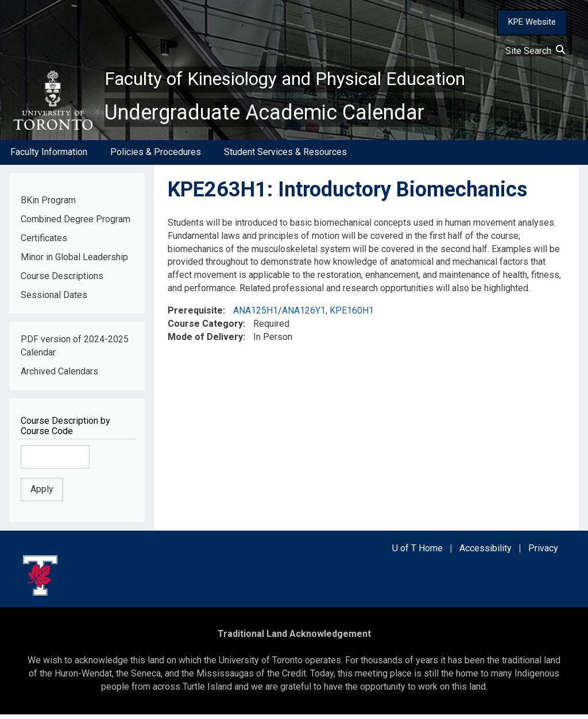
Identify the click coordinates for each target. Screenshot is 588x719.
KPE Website (532, 22)
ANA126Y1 (304, 315)
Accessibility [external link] (486, 553)
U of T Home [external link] (417, 553)
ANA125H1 (256, 315)
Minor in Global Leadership (74, 262)
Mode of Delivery (205, 341)
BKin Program (48, 205)
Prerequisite (195, 315)
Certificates (44, 243)
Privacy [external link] (543, 553)
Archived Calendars (59, 376)
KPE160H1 (352, 315)
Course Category (205, 328)
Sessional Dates (54, 299)
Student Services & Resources (285, 157)
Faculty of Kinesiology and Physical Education (314, 81)
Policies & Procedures (156, 157)
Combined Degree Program (76, 224)
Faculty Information (49, 157)
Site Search (535, 51)
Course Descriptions (62, 281)
